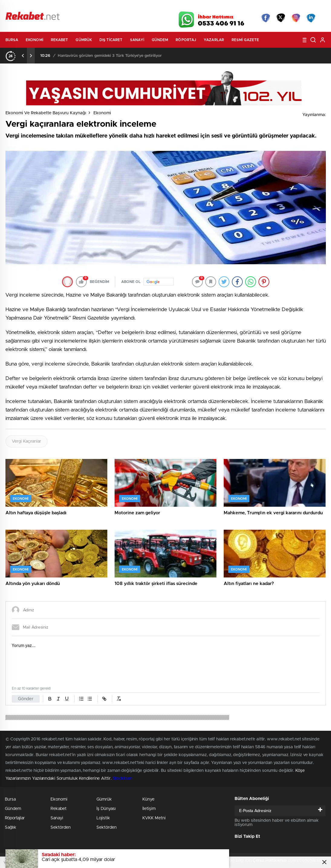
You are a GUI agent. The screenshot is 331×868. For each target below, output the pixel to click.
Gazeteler (62, 7)
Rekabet (60, 40)
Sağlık (11, 827)
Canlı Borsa (234, 7)
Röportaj (186, 40)
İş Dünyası (106, 809)
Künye (148, 799)
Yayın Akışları (269, 7)
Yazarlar (214, 40)
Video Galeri (130, 7)
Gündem (160, 40)
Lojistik (103, 818)
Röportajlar (15, 818)
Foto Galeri (97, 7)
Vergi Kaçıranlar (26, 441)
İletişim (149, 809)
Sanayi (137, 40)
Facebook (265, 18)
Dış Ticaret (111, 40)
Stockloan (122, 779)
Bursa (12, 40)
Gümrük (84, 40)
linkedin (311, 18)
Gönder (26, 699)
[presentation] (23, 56)
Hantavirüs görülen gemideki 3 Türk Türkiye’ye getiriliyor (110, 56)
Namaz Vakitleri (306, 7)
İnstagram (296, 18)
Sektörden (61, 827)
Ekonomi (34, 40)
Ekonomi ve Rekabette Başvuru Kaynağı (46, 113)
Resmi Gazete (245, 40)
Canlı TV (163, 7)
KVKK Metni (154, 818)
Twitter (281, 18)
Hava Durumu (198, 7)
